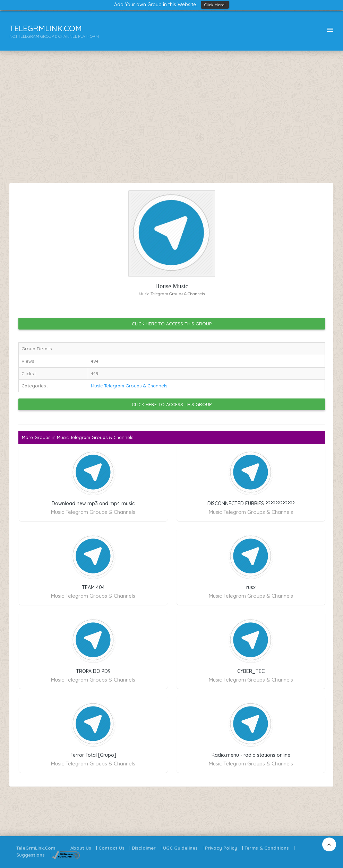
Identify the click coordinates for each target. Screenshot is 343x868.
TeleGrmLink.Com (36, 848)
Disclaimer (144, 848)
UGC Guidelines (180, 848)
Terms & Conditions (267, 848)
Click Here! (215, 5)
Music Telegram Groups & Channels (129, 386)
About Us (81, 848)
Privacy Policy (221, 848)
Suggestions (31, 855)
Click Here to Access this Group (172, 324)
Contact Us (112, 848)
